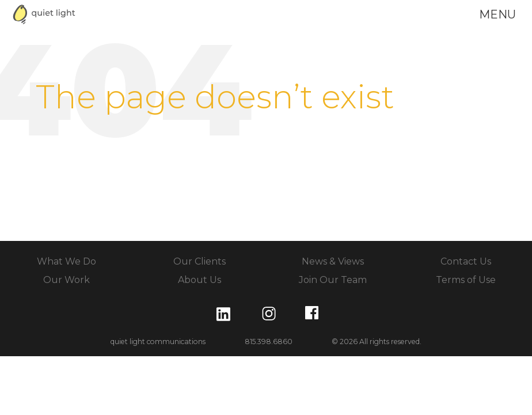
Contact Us (466, 261)
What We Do (66, 261)
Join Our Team (333, 280)
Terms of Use (466, 280)
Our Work (66, 280)
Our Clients (200, 261)
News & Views (333, 261)
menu (497, 14)
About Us (200, 280)
